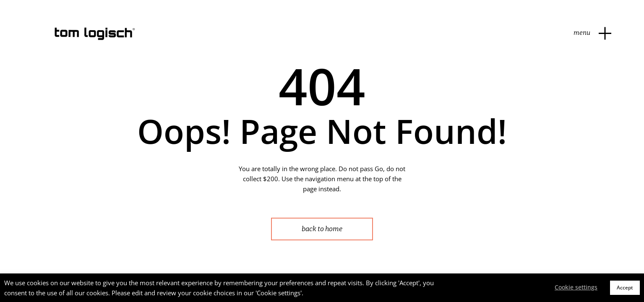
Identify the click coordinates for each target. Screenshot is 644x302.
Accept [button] (625, 288)
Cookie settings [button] (576, 287)
